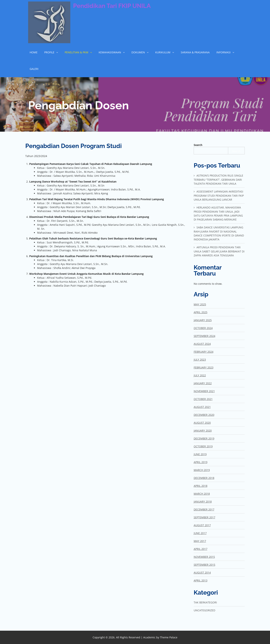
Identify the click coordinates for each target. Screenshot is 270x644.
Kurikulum (163, 52)
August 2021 (202, 407)
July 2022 (200, 375)
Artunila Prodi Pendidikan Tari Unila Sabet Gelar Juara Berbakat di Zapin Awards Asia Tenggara (219, 251)
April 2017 (201, 549)
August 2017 (202, 525)
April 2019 (201, 462)
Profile (49, 52)
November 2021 (204, 391)
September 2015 (204, 565)
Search (198, 145)
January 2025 (203, 320)
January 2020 (203, 431)
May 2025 (200, 304)
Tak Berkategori (205, 602)
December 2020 (204, 415)
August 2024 (202, 344)
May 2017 (200, 541)
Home (34, 52)
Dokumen (138, 52)
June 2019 (200, 454)
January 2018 (203, 502)
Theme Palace (169, 637)
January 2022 (203, 383)
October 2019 (203, 446)
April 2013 (201, 580)
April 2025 (201, 312)
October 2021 (203, 399)
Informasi (223, 52)
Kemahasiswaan (110, 52)
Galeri (34, 69)
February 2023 (204, 367)
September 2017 (204, 517)
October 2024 (203, 328)
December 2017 (204, 509)
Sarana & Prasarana (195, 52)
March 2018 (202, 494)
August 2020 (202, 423)
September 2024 (204, 336)
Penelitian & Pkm (76, 52)
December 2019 (204, 438)
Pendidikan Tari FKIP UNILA (112, 6)
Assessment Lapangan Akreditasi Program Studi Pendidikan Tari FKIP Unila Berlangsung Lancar (219, 196)
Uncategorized (204, 610)
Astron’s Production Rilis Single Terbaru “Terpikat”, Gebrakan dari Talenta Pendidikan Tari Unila (218, 180)
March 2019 (202, 470)
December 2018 (204, 478)
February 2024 (204, 352)
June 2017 (200, 533)
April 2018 (201, 486)
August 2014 (202, 573)
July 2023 (200, 360)
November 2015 (204, 557)
